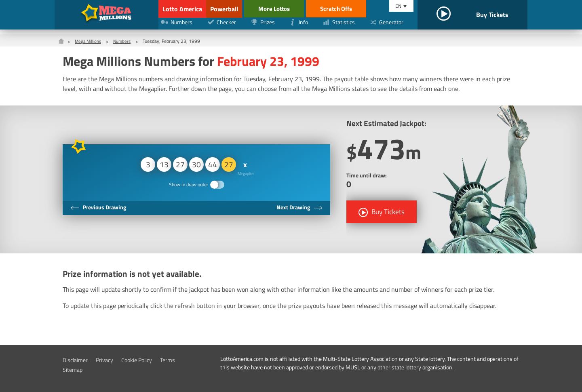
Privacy (110, 360)
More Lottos (307, 9)
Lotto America (181, 9)
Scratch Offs (372, 9)
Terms (180, 360)
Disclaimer (77, 360)
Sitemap (74, 369)
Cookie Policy (146, 360)
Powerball (245, 9)
